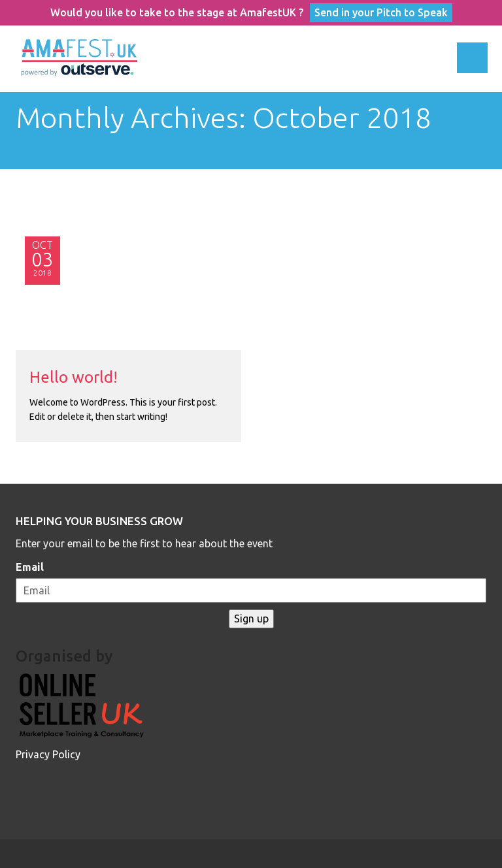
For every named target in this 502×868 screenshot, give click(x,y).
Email (30, 567)
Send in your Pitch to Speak (381, 12)
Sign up (251, 619)
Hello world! (74, 377)
